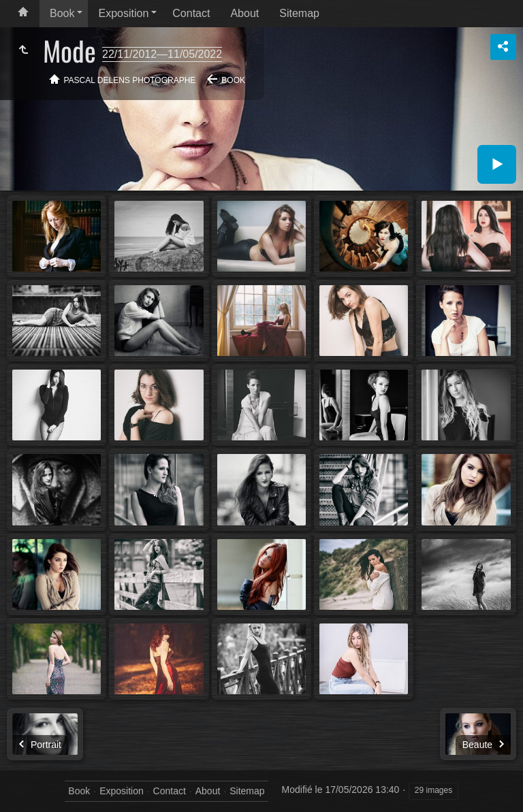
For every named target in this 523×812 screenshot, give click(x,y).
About (244, 13)
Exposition (123, 13)
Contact (191, 13)
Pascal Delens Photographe (130, 80)
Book (62, 13)
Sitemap (299, 13)
